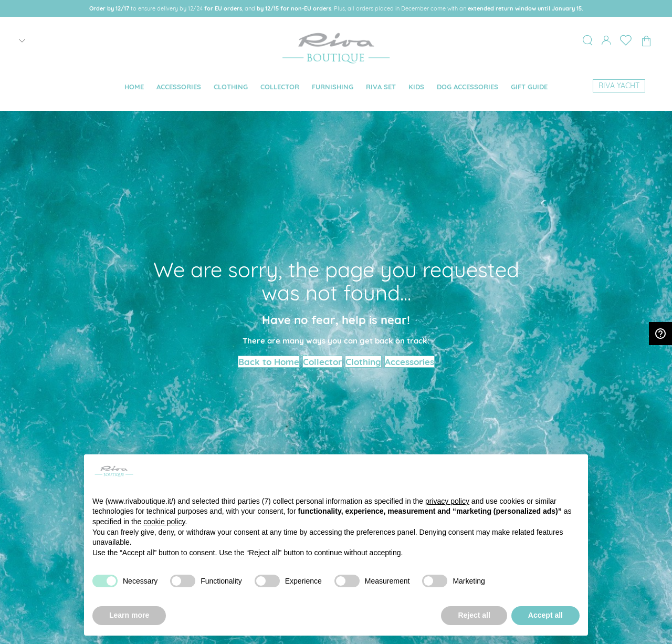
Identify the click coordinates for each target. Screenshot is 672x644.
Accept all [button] (545, 615)
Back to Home (269, 362)
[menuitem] (134, 87)
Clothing (363, 362)
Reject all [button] (474, 615)
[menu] (336, 87)
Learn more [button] (129, 615)
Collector (322, 362)
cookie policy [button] (164, 522)
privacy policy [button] (447, 501)
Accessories (409, 362)
